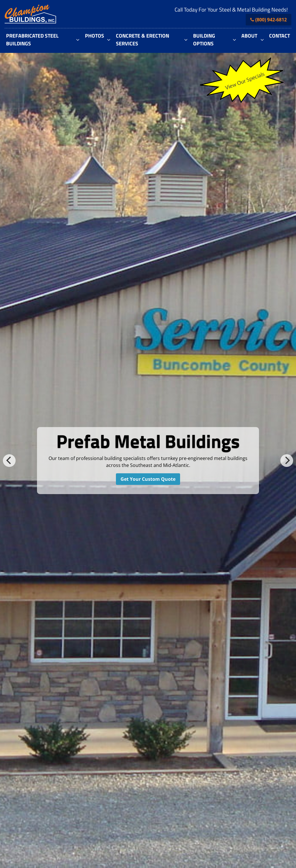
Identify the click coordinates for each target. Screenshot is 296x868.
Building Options (204, 40)
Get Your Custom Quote (148, 479)
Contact (280, 36)
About (249, 36)
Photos (95, 36)
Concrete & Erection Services (143, 40)
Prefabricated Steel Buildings (32, 40)
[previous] (9, 461)
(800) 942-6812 (271, 20)
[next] (287, 461)
